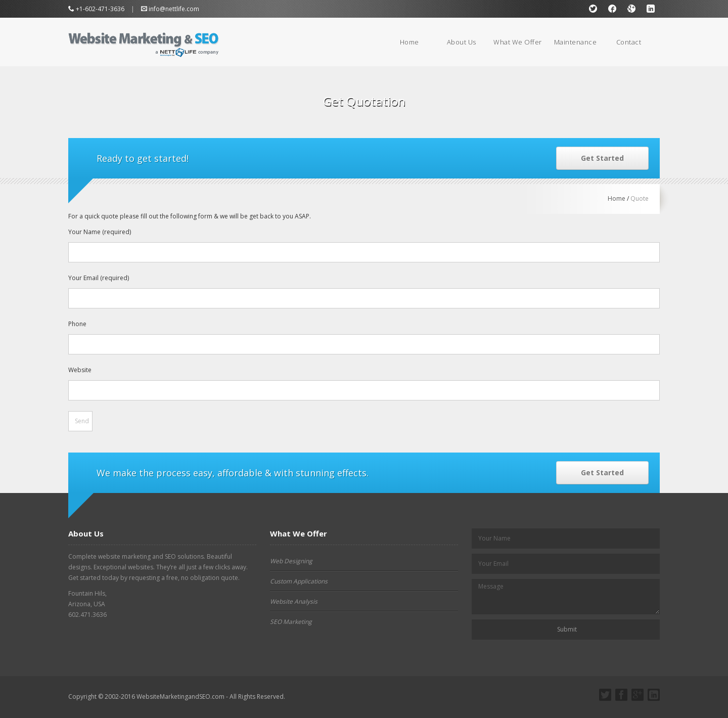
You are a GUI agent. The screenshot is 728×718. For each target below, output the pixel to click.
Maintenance (576, 42)
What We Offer (518, 42)
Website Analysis (294, 601)
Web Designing (291, 561)
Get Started (602, 158)
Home (409, 42)
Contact (629, 42)
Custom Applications (299, 581)
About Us (462, 42)
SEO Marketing (291, 622)
